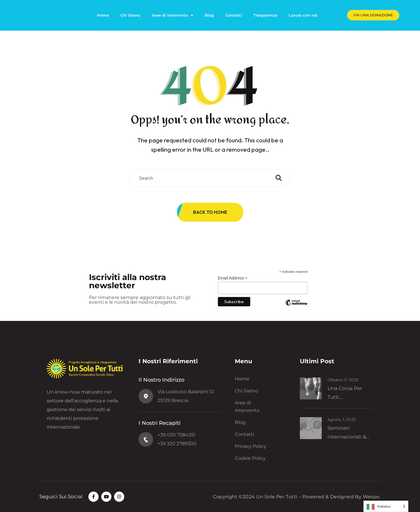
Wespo (371, 497)
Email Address (233, 278)
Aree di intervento (173, 15)
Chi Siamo (130, 15)
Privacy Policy (251, 446)
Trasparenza (265, 15)
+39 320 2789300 (177, 444)
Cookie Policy (250, 458)
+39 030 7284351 (176, 435)
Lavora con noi (303, 15)
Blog (209, 15)
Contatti (234, 15)
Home (103, 15)
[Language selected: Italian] (386, 506)
